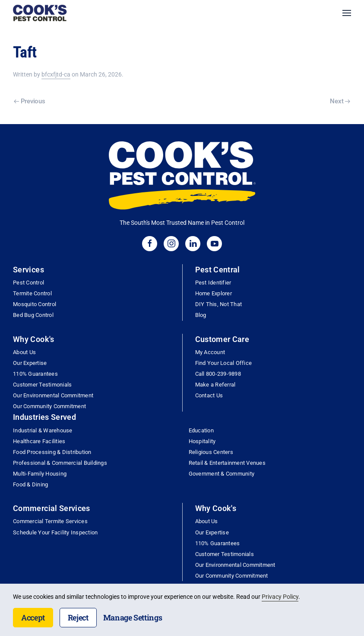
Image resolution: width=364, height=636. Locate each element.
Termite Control (32, 293)
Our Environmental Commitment (53, 395)
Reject (78, 617)
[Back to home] (40, 13)
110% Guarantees (35, 374)
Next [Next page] (340, 101)
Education (201, 430)
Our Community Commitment (49, 406)
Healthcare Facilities (39, 441)
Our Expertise (30, 363)
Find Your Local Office (224, 363)
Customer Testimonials (42, 385)
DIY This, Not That (219, 304)
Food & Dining (30, 484)
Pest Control (28, 283)
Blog (201, 315)
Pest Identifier (213, 283)
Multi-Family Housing (40, 474)
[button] (347, 13)
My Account (210, 352)
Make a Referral (215, 385)
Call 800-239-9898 (218, 374)
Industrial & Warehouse (43, 430)
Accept (33, 617)
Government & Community (222, 474)
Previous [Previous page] (29, 101)
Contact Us (209, 395)
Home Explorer (214, 293)
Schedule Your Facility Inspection (55, 532)
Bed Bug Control (33, 315)
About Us (24, 352)
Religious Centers (211, 452)
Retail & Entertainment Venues (227, 463)
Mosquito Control (35, 304)
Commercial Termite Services (50, 521)
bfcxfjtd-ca (56, 74)
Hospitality (202, 441)
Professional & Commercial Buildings (60, 463)
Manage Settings (133, 617)
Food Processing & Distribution (52, 452)
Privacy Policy (280, 597)
